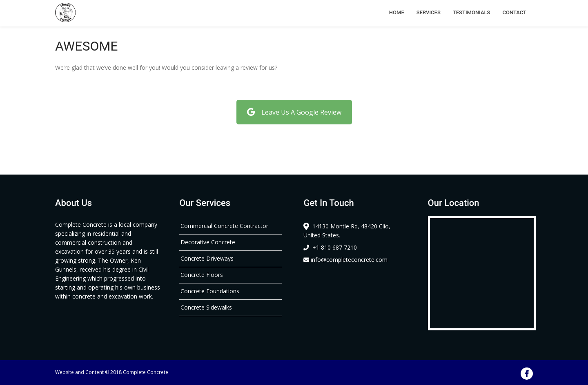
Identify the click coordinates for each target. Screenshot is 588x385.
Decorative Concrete (208, 242)
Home (397, 12)
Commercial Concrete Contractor (224, 226)
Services (429, 12)
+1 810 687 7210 (330, 247)
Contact (514, 12)
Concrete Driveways (207, 258)
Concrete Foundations (210, 291)
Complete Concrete (146, 372)
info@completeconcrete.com (345, 260)
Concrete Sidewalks (206, 307)
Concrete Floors (202, 275)
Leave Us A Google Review (294, 112)
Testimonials (472, 12)
